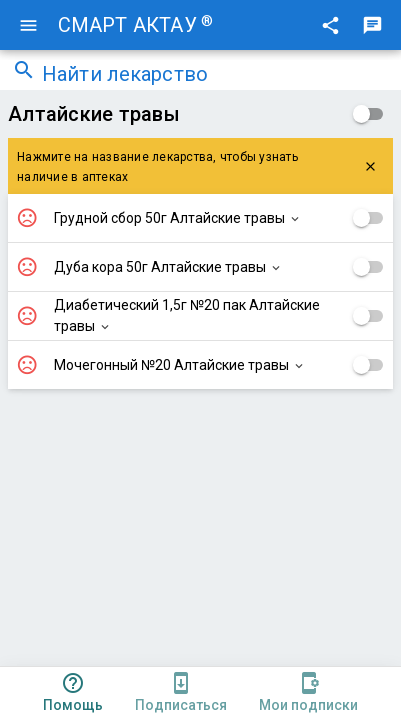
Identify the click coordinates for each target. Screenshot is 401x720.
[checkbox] (368, 114)
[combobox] (215, 76)
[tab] (73, 693)
